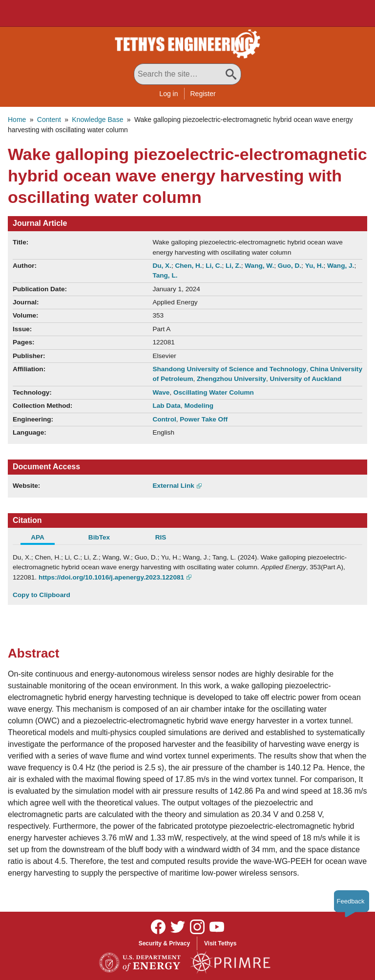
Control (164, 419)
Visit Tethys (220, 943)
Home (17, 120)
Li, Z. (233, 266)
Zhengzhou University (231, 379)
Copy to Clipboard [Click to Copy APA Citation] (42, 595)
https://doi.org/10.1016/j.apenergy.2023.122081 (111, 577)
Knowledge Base (97, 120)
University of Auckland (306, 379)
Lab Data (166, 406)
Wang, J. (341, 266)
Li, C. (214, 266)
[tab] (43, 539)
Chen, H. (188, 266)
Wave (161, 392)
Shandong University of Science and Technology (229, 369)
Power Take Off (204, 419)
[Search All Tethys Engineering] (187, 74)
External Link (173, 486)
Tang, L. (165, 275)
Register (203, 94)
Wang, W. (259, 266)
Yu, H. (314, 266)
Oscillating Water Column (214, 392)
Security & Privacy (164, 943)
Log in (168, 94)
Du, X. (162, 266)
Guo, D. (290, 266)
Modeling (199, 406)
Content (49, 120)
